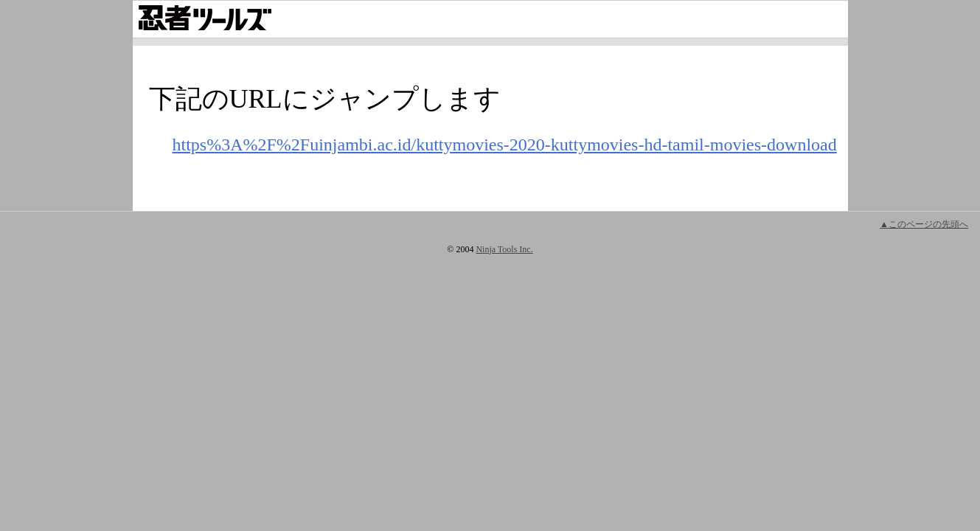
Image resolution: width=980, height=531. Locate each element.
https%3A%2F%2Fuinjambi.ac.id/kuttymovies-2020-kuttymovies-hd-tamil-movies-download (505, 145)
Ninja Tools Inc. (504, 249)
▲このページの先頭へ (924, 224)
